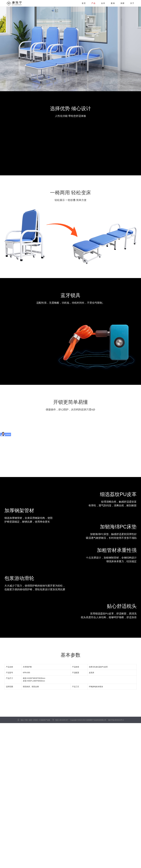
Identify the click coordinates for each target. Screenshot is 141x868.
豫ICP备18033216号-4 (116, 720)
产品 (94, 3)
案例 (113, 3)
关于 (132, 3)
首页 (84, 3)
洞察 (123, 3)
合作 (103, 3)
